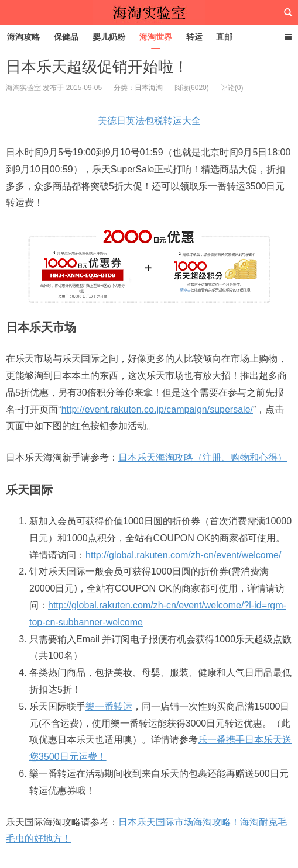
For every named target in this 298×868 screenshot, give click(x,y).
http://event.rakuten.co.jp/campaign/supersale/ (157, 409)
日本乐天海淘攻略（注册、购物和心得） (203, 457)
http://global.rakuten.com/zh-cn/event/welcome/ (183, 555)
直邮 (224, 37)
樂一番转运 (109, 706)
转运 (194, 37)
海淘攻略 (23, 37)
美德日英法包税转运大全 (149, 121)
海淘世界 (156, 37)
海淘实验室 (149, 12)
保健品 (66, 37)
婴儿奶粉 (109, 37)
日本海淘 (149, 88)
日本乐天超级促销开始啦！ (97, 67)
